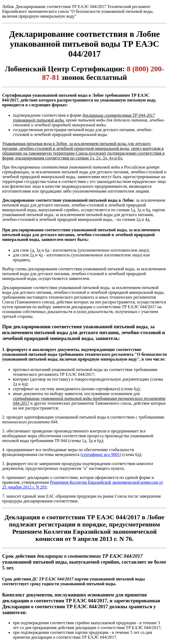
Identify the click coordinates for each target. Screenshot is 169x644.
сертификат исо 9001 (101, 454)
